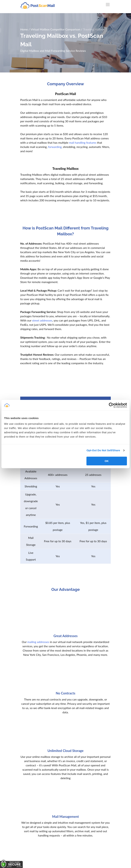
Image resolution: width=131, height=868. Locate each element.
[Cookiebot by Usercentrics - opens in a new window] (111, 405)
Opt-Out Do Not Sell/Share (103, 450)
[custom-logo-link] (38, 5)
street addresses (42, 320)
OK (107, 461)
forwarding (55, 147)
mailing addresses (38, 642)
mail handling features (83, 143)
